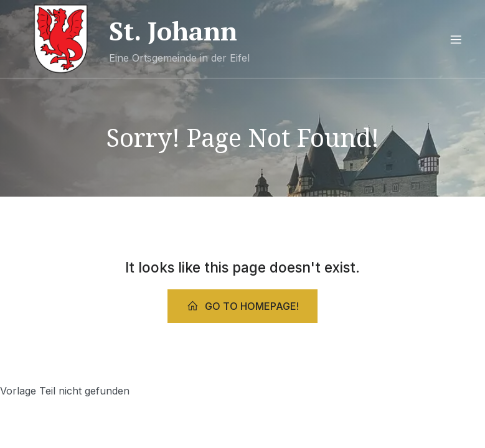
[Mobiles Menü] (456, 39)
